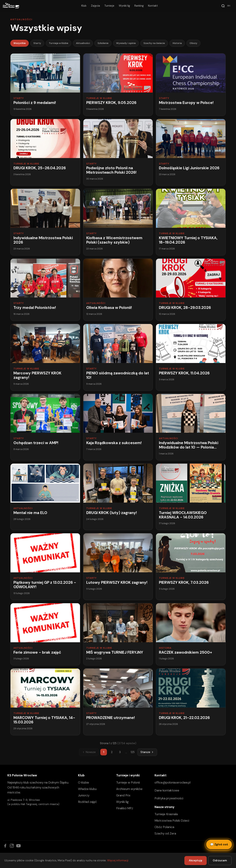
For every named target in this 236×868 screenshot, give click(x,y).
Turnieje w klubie (59, 43)
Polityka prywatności (169, 798)
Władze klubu (87, 789)
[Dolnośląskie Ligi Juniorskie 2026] (191, 152)
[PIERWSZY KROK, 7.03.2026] (191, 567)
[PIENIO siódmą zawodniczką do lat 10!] (118, 357)
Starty (37, 43)
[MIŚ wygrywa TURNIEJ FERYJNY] (118, 634)
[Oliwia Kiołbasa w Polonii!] (118, 290)
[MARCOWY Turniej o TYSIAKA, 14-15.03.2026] (45, 702)
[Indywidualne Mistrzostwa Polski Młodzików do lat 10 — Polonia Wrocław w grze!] (191, 427)
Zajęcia (95, 6)
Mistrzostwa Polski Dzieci (172, 821)
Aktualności (83, 43)
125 (133, 752)
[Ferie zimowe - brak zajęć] (45, 634)
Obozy (193, 43)
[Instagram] (12, 846)
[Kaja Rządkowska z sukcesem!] (118, 427)
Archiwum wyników (129, 789)
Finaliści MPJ (125, 808)
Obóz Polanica (164, 827)
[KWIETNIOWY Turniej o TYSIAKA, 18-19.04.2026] (191, 222)
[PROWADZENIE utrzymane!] (118, 702)
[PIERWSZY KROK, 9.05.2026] (118, 85)
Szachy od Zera (165, 833)
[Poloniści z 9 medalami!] (45, 85)
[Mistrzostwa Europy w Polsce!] (191, 85)
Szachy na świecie (154, 43)
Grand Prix (123, 795)
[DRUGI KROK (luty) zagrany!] (118, 497)
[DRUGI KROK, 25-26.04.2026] (45, 152)
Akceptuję (196, 860)
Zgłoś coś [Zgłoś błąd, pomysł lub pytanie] (219, 844)
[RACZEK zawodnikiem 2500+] (191, 634)
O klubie (84, 782)
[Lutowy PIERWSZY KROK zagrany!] (118, 567)
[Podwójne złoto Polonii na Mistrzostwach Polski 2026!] (118, 152)
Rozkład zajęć (87, 802)
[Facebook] (5, 846)
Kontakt (153, 6)
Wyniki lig (124, 6)
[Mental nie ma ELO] (45, 497)
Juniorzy (84, 795)
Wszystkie (20, 43)
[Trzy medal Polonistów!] (45, 290)
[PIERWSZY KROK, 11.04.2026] (191, 357)
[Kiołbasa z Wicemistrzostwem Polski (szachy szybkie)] (118, 222)
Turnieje (109, 6)
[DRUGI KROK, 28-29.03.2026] (191, 290)
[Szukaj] (226, 6)
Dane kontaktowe (167, 790)
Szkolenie (103, 43)
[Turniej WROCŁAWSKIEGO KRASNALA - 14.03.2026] (191, 497)
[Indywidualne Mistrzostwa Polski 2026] (45, 222)
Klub (84, 6)
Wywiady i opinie (126, 43)
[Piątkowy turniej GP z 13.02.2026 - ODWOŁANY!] (45, 567)
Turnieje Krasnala (166, 814)
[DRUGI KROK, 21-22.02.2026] (191, 702)
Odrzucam (220, 860)
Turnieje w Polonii (128, 782)
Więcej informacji (118, 860)
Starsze (147, 752)
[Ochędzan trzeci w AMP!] (45, 427)
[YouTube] (18, 846)
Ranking (139, 6)
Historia (177, 43)
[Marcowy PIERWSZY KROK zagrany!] (45, 357)
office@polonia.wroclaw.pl (172, 782)
